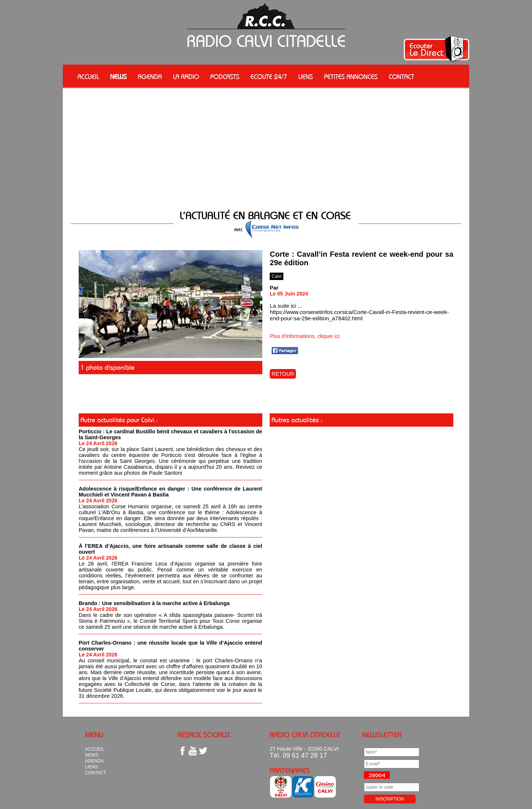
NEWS (118, 77)
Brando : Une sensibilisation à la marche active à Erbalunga (154, 603)
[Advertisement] (266, 144)
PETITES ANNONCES (351, 77)
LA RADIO (186, 77)
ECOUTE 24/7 (269, 77)
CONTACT (401, 77)
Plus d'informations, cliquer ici (305, 336)
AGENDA (150, 77)
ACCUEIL (88, 77)
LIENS (306, 77)
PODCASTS (225, 77)
